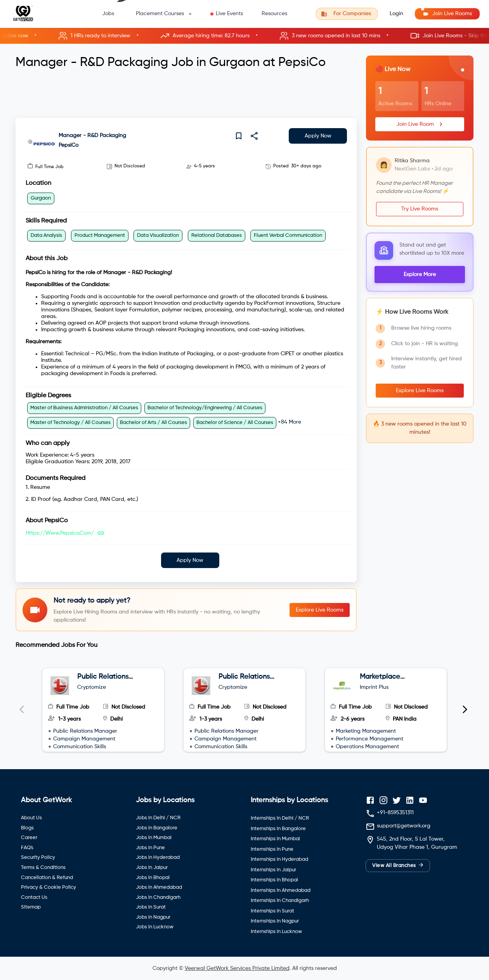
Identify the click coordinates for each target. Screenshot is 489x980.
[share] (254, 136)
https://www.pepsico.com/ (60, 533)
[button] (244, 36)
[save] (239, 136)
